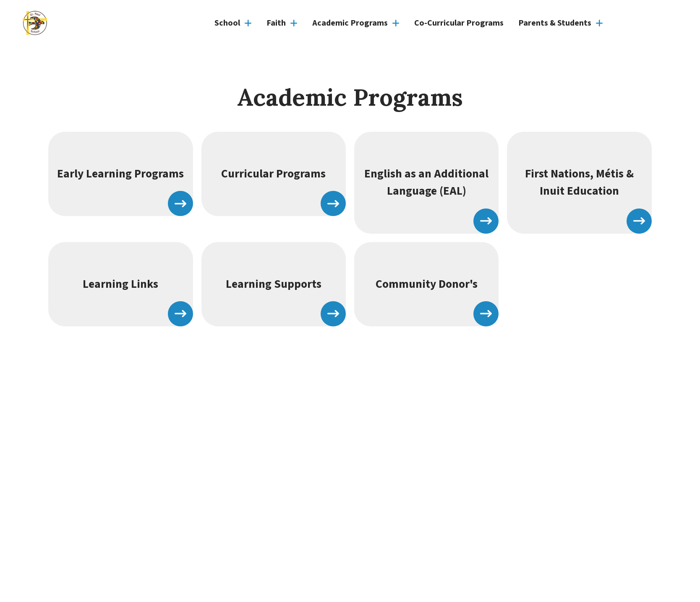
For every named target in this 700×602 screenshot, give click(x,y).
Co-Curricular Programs (459, 23)
